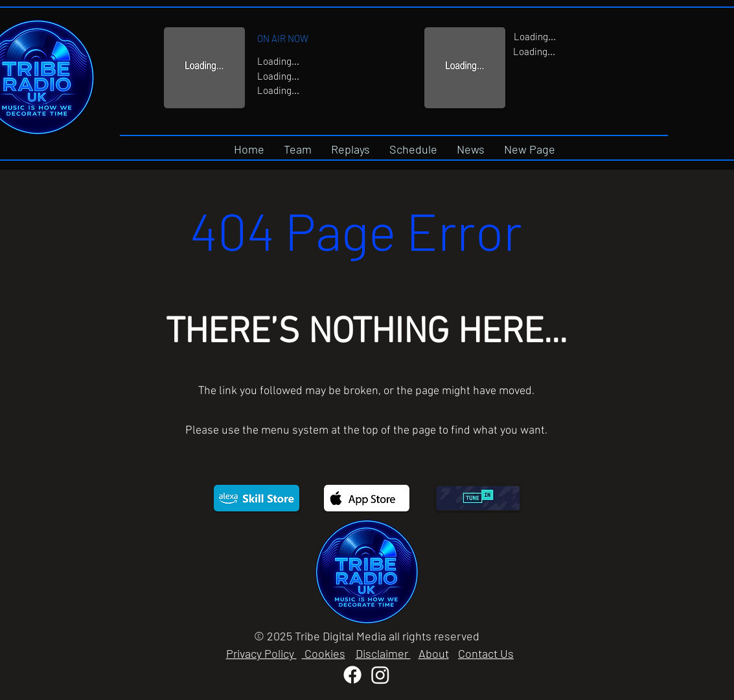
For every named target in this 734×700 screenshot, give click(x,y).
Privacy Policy (261, 653)
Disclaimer (383, 653)
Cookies (324, 653)
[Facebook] (352, 675)
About (434, 653)
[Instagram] (380, 675)
